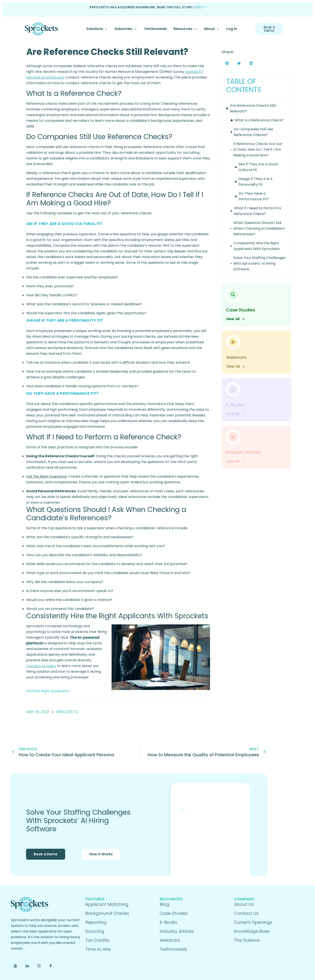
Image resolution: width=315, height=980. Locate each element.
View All (235, 319)
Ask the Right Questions (46, 476)
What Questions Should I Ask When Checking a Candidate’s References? (259, 228)
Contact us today (41, 666)
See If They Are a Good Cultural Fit (258, 167)
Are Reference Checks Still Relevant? (107, 52)
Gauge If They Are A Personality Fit (255, 182)
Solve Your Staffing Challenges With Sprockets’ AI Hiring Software (259, 263)
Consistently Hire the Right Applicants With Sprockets (257, 246)
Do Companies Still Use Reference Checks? (254, 132)
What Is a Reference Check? (259, 120)
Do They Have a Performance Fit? (254, 196)
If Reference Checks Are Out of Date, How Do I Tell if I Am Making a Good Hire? (258, 149)
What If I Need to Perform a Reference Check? (257, 211)
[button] (227, 63)
